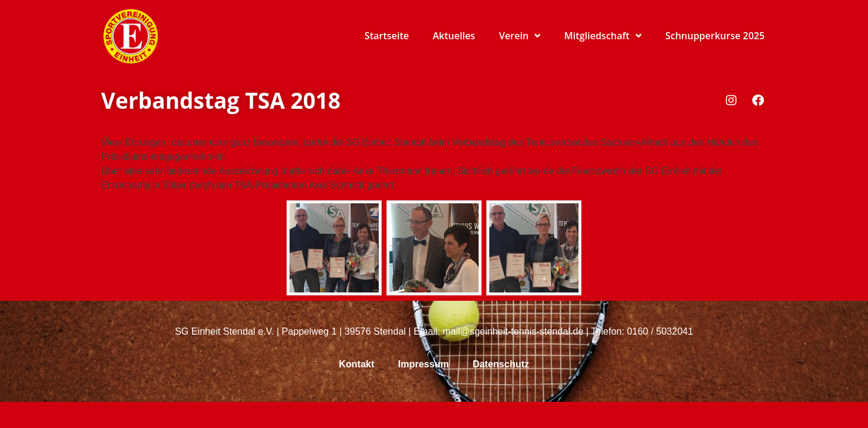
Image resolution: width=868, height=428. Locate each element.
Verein (520, 36)
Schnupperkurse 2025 (715, 36)
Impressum (424, 364)
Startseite (387, 36)
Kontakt (357, 364)
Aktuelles (454, 36)
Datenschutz (501, 364)
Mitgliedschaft (603, 36)
